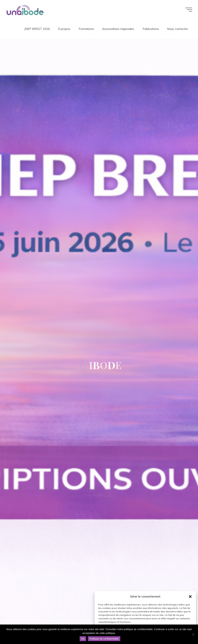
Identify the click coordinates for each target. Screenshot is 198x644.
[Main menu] (189, 10)
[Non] (193, 634)
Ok (83, 639)
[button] (190, 597)
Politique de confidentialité (104, 639)
